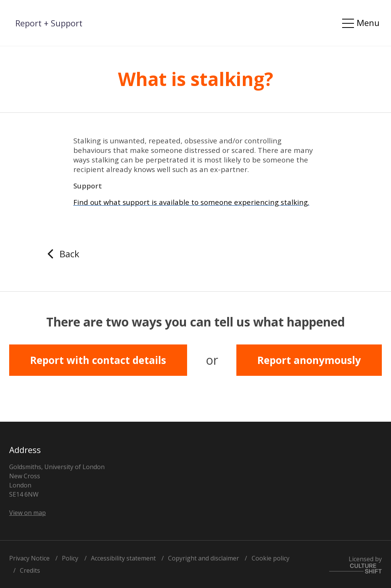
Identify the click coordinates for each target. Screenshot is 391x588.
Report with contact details (98, 360)
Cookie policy (271, 558)
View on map (27, 513)
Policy (70, 558)
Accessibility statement (123, 558)
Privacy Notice (29, 558)
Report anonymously (309, 360)
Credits (30, 570)
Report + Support (49, 23)
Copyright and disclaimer (204, 558)
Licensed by (355, 564)
